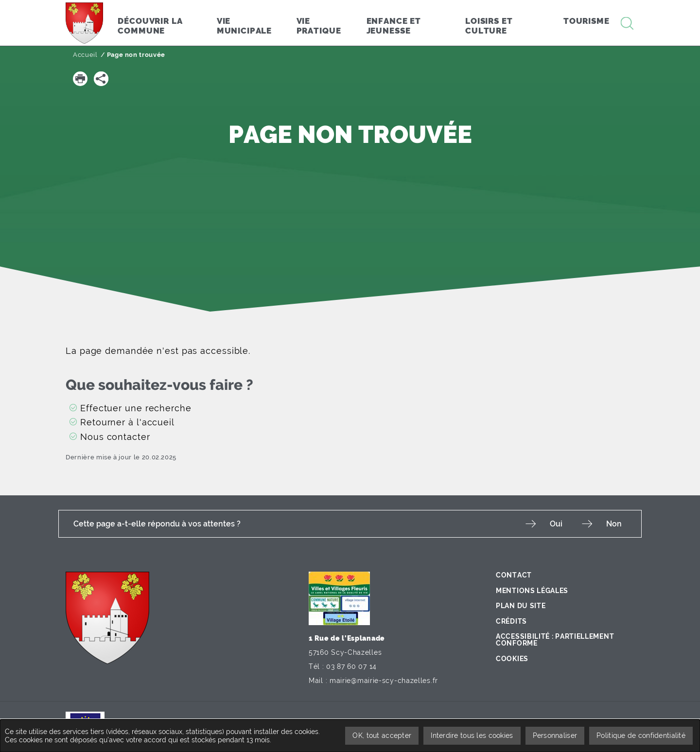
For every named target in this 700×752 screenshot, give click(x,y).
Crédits (511, 621)
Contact (514, 575)
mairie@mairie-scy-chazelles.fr (384, 681)
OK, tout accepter (382, 735)
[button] (80, 79)
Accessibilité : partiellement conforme (555, 640)
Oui (556, 524)
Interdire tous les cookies (472, 735)
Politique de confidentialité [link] (641, 735)
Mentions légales (532, 591)
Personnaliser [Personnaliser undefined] (555, 735)
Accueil (85, 55)
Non (614, 524)
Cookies (512, 659)
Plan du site (521, 606)
